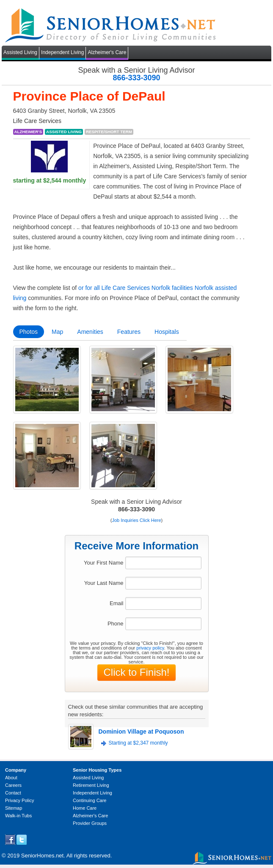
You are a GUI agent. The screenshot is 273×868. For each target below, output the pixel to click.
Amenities (90, 332)
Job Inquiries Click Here (136, 520)
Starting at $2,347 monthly (138, 743)
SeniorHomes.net (42, 856)
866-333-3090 (136, 78)
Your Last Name (104, 583)
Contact (13, 793)
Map (57, 332)
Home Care (85, 808)
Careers (13, 785)
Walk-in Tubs (18, 816)
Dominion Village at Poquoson (141, 732)
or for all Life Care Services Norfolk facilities (136, 288)
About (11, 778)
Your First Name (103, 563)
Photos (29, 332)
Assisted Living (20, 52)
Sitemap (14, 808)
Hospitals (167, 332)
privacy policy (150, 648)
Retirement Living (91, 785)
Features (129, 332)
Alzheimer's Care (107, 52)
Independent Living (62, 52)
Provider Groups (90, 823)
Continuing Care (90, 800)
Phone (116, 624)
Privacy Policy (19, 800)
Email (117, 603)
